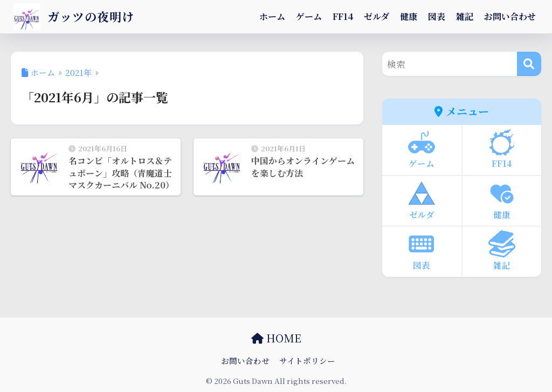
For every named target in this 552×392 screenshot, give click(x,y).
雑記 (465, 16)
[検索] (529, 64)
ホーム (272, 16)
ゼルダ (377, 16)
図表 (437, 16)
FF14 (343, 16)
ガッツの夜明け (76, 16)
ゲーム (309, 16)
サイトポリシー (307, 360)
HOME (276, 338)
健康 (409, 16)
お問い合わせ (510, 16)
